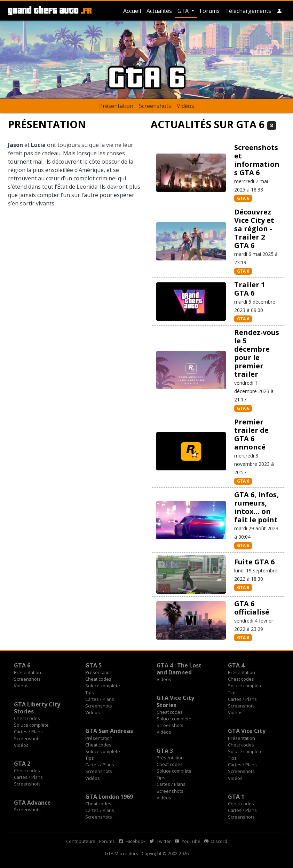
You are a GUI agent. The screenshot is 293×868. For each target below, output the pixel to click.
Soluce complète (103, 686)
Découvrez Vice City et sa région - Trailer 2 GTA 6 (254, 229)
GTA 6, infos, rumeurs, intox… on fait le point (256, 507)
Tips (90, 693)
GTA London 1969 (109, 797)
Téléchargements (248, 11)
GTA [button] (184, 11)
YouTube (188, 841)
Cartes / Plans (100, 699)
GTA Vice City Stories (175, 701)
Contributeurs (81, 841)
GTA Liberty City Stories (37, 708)
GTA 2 (22, 764)
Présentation (116, 106)
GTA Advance (32, 803)
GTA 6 (243, 198)
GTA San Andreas (109, 731)
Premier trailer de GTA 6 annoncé (251, 434)
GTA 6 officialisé (252, 608)
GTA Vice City (247, 731)
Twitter (160, 841)
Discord (216, 841)
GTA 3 (165, 751)
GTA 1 (236, 797)
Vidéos (185, 106)
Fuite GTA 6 (254, 562)
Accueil (132, 11)
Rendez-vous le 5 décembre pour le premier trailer (257, 353)
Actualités (159, 11)
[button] (279, 11)
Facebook (132, 841)
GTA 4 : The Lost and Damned (179, 669)
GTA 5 (93, 665)
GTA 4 (236, 665)
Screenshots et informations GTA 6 (257, 160)
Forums (210, 11)
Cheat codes (98, 679)
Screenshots (155, 106)
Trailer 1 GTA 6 (250, 289)
